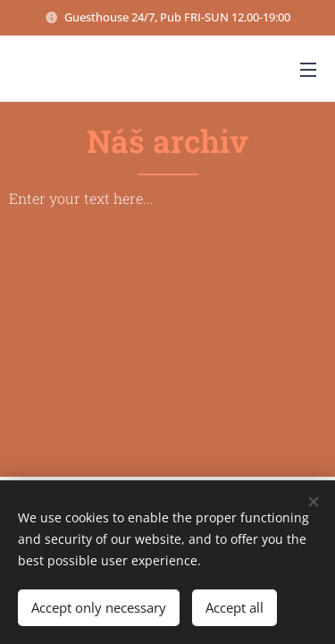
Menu (308, 70)
